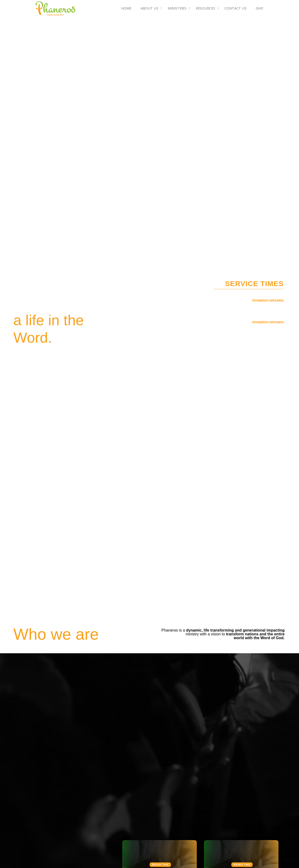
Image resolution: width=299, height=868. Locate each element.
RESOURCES (206, 8)
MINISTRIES (177, 8)
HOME (126, 8)
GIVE (259, 8)
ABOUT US (149, 8)
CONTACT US (235, 8)
